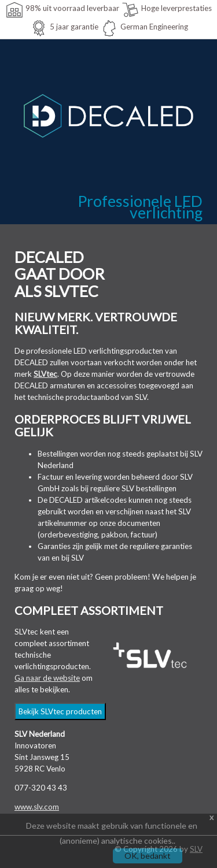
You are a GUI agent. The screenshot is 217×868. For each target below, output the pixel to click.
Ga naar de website (47, 678)
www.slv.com (37, 807)
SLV (196, 849)
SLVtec (45, 374)
